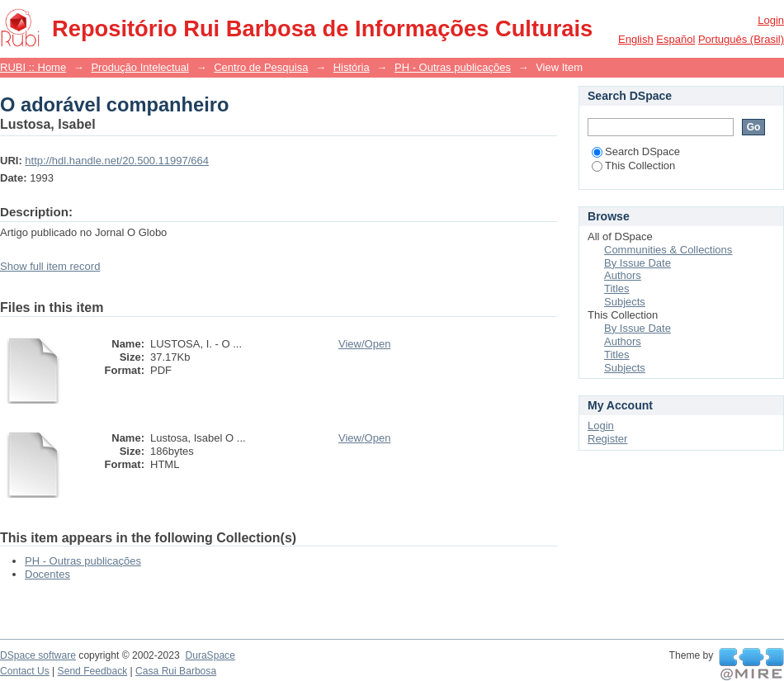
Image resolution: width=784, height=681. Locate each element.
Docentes (47, 574)
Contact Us (25, 671)
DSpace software (38, 655)
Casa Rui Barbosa (176, 671)
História (352, 67)
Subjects (625, 302)
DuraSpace (210, 655)
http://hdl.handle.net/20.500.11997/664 (117, 161)
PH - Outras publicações (453, 67)
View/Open (364, 344)
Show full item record (50, 266)
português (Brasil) (741, 39)
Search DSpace (636, 151)
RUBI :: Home (33, 67)
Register (607, 439)
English (636, 39)
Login (771, 20)
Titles (617, 288)
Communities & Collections (668, 250)
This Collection (633, 166)
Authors (623, 275)
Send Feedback (93, 671)
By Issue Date (638, 263)
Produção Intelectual (140, 67)
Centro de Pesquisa (261, 67)
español (675, 39)
